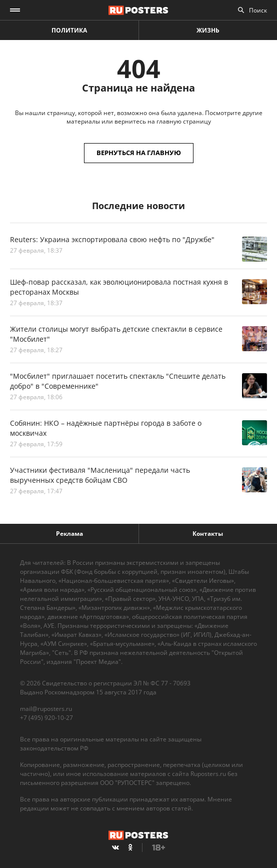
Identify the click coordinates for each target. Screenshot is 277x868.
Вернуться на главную (139, 153)
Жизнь (208, 30)
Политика (69, 30)
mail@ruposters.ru (46, 709)
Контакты (208, 534)
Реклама (69, 534)
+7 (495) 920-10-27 (46, 718)
